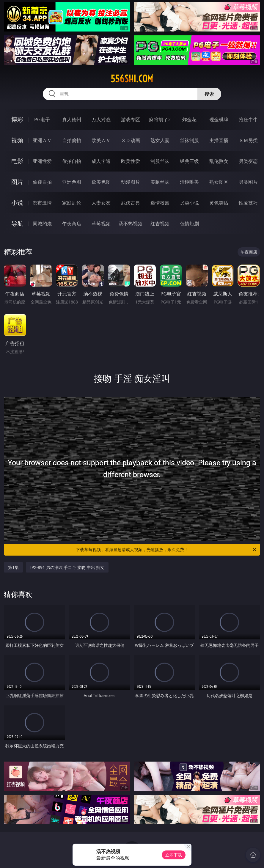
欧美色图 (101, 182)
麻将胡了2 (160, 119)
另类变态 (248, 161)
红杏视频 (160, 224)
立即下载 (174, 855)
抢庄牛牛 (248, 119)
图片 (17, 182)
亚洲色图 (72, 182)
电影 (17, 161)
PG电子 (42, 119)
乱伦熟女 (219, 161)
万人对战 (101, 119)
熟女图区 (219, 182)
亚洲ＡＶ (42, 140)
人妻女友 (101, 203)
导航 (17, 223)
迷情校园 (160, 203)
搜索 (209, 94)
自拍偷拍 (72, 140)
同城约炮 (42, 224)
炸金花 (189, 119)
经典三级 (189, 161)
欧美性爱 (131, 161)
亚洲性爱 (42, 161)
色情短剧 (189, 224)
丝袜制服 (189, 140)
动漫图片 (131, 182)
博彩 (17, 119)
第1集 (13, 567)
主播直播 (219, 140)
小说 (17, 203)
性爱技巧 (248, 203)
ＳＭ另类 (248, 140)
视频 (17, 140)
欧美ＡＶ (101, 140)
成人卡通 (101, 161)
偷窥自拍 (42, 182)
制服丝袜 (160, 161)
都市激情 (42, 203)
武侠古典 (131, 203)
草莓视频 (101, 224)
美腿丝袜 (160, 182)
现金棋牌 (219, 119)
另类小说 (189, 203)
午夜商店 (72, 224)
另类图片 (248, 182)
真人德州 (72, 119)
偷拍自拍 (72, 161)
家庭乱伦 (72, 203)
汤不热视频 (131, 224)
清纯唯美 (189, 182)
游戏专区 (131, 119)
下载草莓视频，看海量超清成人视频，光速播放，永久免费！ (166, 550)
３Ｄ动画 (131, 140)
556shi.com (132, 79)
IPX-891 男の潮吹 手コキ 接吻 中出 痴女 (67, 567)
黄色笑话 (219, 203)
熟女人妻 (160, 140)
